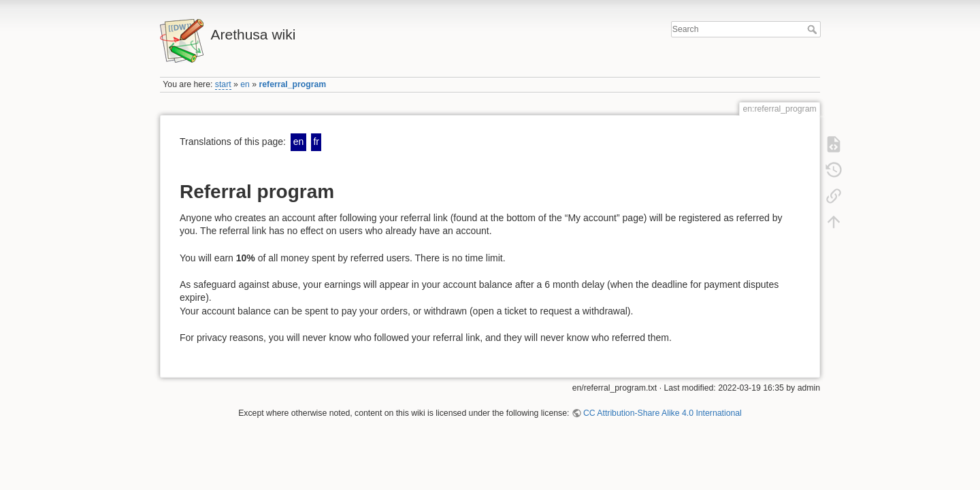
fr (316, 142)
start (223, 84)
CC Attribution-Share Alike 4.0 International (663, 413)
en (245, 84)
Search (814, 29)
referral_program (293, 84)
